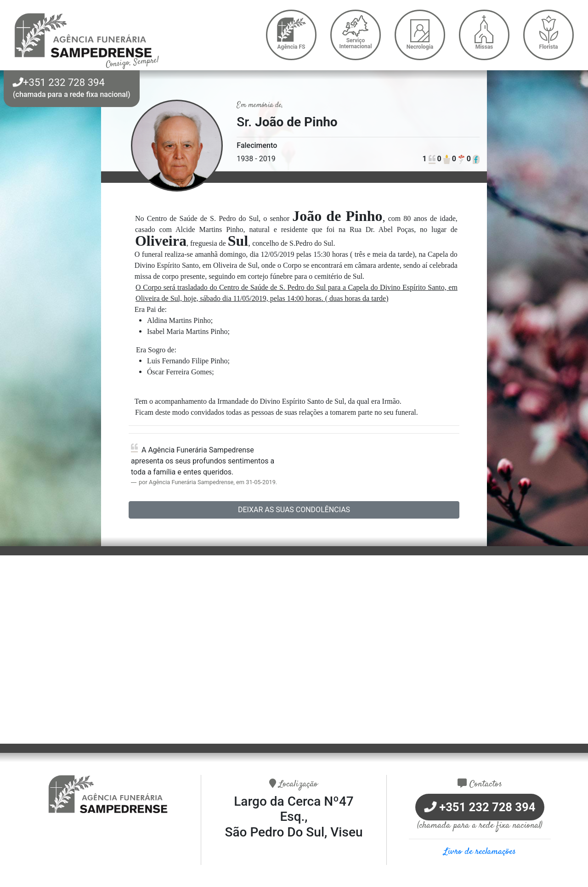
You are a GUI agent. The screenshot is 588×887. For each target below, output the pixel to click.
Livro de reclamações (480, 852)
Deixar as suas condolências (294, 510)
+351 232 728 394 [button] (59, 82)
